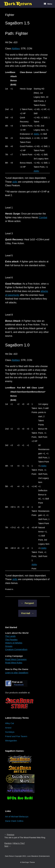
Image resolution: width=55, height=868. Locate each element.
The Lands (10, 636)
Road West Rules (14, 663)
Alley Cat (10, 723)
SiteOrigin (25, 862)
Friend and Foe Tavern (16, 736)
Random (8, 843)
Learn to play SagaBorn (17, 673)
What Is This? (19, 843)
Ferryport (27, 603)
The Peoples (11, 640)
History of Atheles (14, 643)
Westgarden (11, 741)
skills (15, 182)
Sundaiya (10, 732)
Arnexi (8, 728)
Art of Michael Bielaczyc (17, 817)
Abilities (16, 49)
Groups (9, 646)
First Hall (27, 613)
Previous (11, 835)
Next (6, 846)
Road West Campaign (16, 659)
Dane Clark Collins (14, 821)
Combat (43, 217)
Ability (36, 134)
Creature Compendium (16, 649)
